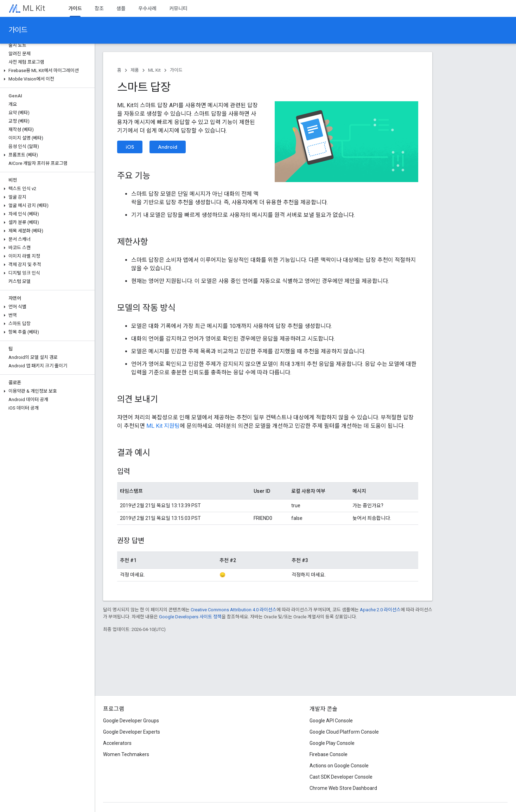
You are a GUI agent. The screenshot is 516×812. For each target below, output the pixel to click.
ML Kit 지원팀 (163, 426)
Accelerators (117, 743)
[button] (46, 71)
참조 (99, 8)
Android (168, 147)
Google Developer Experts (132, 732)
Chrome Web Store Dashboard (343, 788)
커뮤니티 (178, 8)
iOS (130, 147)
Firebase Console (329, 754)
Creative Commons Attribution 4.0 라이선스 (234, 610)
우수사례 (147, 8)
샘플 (121, 8)
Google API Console (331, 721)
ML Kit (34, 8)
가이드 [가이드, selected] (75, 8)
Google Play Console (332, 743)
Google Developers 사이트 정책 (190, 617)
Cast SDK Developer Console (341, 777)
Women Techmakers (126, 754)
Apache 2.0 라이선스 (380, 610)
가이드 (18, 30)
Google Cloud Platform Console (344, 732)
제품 (135, 70)
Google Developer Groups (131, 721)
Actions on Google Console (339, 766)
